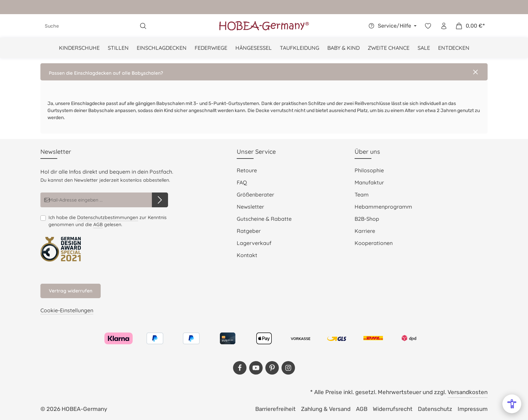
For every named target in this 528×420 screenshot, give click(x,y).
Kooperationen (374, 243)
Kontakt (247, 255)
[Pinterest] (272, 368)
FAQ (242, 182)
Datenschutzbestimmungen (108, 217)
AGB (98, 224)
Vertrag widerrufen (71, 291)
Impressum (473, 409)
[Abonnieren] (160, 200)
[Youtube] (256, 368)
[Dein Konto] (444, 26)
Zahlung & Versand (326, 409)
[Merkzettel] (428, 26)
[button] (264, 72)
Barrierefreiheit (275, 409)
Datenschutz (435, 409)
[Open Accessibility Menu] (512, 404)
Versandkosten (468, 392)
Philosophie (369, 170)
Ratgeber (249, 231)
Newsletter (250, 207)
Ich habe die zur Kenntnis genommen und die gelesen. (108, 221)
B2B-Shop (367, 219)
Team (362, 195)
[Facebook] (240, 368)
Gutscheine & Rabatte (264, 219)
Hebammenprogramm (383, 207)
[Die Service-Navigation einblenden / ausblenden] (391, 26)
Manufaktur (369, 182)
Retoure (247, 170)
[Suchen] (143, 26)
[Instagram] (288, 368)
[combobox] (88, 26)
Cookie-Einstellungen (67, 310)
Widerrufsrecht (393, 409)
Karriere (365, 231)
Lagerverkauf (254, 243)
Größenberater (255, 195)
